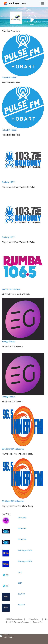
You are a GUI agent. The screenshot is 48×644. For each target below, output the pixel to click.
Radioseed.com (17, 4)
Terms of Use (38, 622)
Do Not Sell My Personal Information (26, 621)
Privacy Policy (34, 619)
